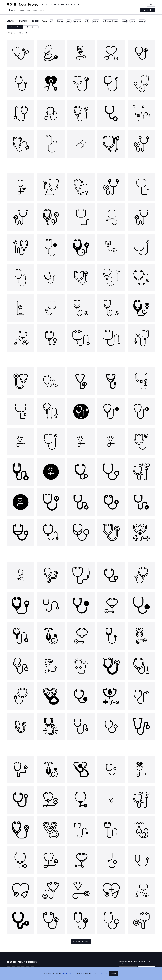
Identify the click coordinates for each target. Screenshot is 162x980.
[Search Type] (13, 10)
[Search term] (80, 10)
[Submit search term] (148, 10)
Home (45, 4)
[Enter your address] (131, 967)
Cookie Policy (69, 976)
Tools (67, 4)
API (62, 4)
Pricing (74, 4)
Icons (51, 4)
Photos (57, 4)
